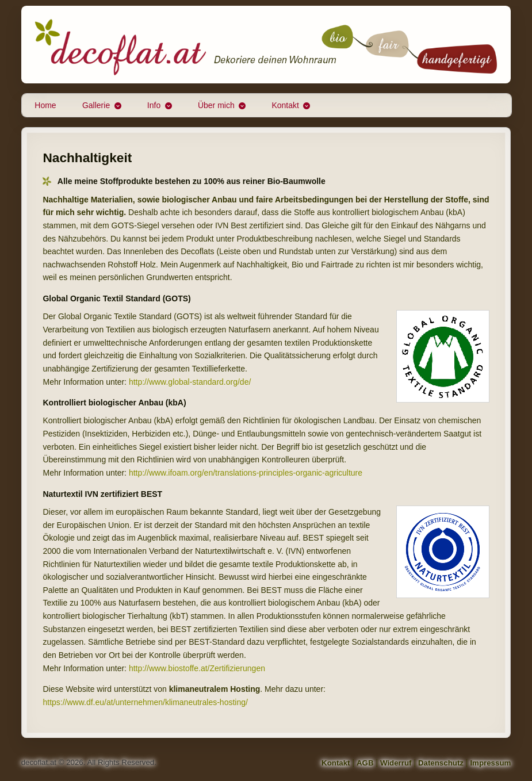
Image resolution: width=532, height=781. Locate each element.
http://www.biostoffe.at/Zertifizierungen (197, 668)
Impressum (490, 763)
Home (45, 105)
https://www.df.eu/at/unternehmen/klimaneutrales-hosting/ (145, 702)
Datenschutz (441, 763)
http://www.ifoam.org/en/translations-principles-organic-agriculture (246, 473)
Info (154, 105)
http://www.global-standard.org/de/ (190, 382)
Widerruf (396, 763)
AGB (365, 763)
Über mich (216, 105)
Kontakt (285, 105)
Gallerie (96, 105)
